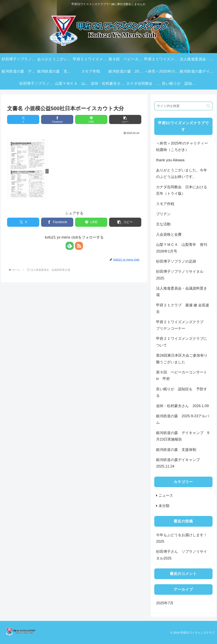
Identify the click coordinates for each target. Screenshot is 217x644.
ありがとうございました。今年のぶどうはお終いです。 (182, 173)
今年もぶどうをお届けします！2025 (182, 538)
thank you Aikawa (170, 160)
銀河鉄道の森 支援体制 (176, 450)
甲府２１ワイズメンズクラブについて (182, 342)
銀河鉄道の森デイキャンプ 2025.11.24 (180, 463)
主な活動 (163, 224)
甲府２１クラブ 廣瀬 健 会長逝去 (183, 308)
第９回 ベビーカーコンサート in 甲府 (183, 375)
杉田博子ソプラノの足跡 (176, 261)
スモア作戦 (165, 204)
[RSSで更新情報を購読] (79, 246)
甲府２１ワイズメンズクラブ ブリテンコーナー (182, 325)
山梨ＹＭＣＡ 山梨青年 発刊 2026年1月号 (183, 248)
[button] (125, 119)
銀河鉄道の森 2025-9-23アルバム (183, 419)
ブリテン (163, 214)
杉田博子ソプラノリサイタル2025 (180, 275)
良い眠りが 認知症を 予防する (182, 392)
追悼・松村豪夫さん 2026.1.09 (182, 406)
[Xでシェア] (23, 119)
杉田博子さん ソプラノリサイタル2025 (182, 555)
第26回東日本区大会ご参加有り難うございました (182, 359)
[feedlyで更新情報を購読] (70, 246)
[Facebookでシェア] (57, 119)
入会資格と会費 (169, 234)
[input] (183, 106)
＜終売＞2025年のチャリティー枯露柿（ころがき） (182, 147)
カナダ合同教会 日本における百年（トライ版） (182, 190)
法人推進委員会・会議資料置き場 (182, 292)
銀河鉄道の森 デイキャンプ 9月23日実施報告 (183, 436)
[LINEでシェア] (91, 119)
